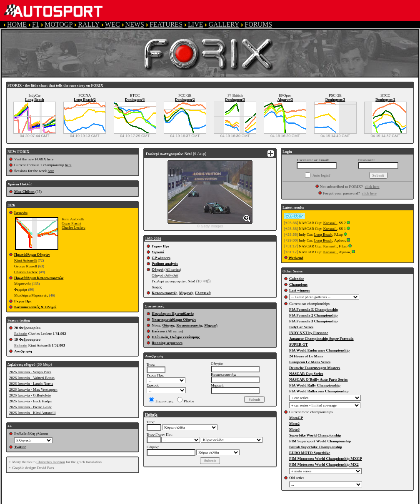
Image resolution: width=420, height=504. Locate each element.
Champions (298, 284)
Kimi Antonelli (73, 219)
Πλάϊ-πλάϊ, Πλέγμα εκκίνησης (176, 337)
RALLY (89, 24)
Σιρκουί (158, 252)
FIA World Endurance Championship (319, 350)
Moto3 (294, 429)
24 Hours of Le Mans (306, 356)
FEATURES (166, 24)
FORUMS (258, 24)
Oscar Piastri (71, 223)
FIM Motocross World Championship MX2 (324, 464)
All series (173, 269)
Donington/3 (135, 100)
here (50, 159)
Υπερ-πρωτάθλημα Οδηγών (174, 319)
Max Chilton (24, 192)
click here (372, 187)
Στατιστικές (155, 306)
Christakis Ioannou (50, 462)
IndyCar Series (301, 327)
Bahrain (21, 334)
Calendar (297, 279)
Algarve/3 (285, 100)
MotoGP (296, 418)
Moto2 (294, 424)
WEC (112, 24)
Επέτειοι (159, 331)
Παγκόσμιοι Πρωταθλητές (173, 314)
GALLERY (224, 24)
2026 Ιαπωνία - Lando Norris (31, 384)
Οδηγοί (157, 269)
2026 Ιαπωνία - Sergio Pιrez (30, 372)
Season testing (19, 320)
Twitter (20, 447)
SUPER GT (299, 344)
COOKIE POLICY (296, 500)
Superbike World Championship (315, 435)
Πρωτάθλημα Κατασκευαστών (39, 278)
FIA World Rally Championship (315, 385)
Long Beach (35, 100)
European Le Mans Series (310, 362)
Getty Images (212, 226)
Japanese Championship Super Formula (321, 339)
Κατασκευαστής (189, 325)
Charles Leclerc (74, 227)
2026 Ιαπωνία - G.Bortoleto (30, 395)
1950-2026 (153, 239)
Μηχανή (211, 325)
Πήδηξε (151, 414)
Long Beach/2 (85, 100)
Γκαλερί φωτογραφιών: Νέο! (173, 281)
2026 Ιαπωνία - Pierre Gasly (30, 407)
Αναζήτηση (23, 351)
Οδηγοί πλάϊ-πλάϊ (165, 275)
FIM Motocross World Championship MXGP (326, 459)
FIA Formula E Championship (314, 309)
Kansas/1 (330, 223)
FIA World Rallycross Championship (319, 391)
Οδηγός (169, 325)
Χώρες (157, 287)
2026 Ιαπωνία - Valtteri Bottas (32, 378)
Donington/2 (185, 100)
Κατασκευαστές (164, 293)
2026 (11, 205)
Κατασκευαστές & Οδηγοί (35, 307)
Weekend (296, 258)
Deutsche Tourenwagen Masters (315, 368)
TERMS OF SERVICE (175, 500)
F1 (36, 24)
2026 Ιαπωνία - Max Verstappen (33, 389)
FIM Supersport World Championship (320, 441)
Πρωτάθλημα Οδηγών (32, 254)
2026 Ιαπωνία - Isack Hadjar (31, 401)
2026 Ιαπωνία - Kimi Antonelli (32, 413)
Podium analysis (165, 264)
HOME (17, 24)
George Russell (26, 266)
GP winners (161, 258)
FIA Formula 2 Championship (313, 315)
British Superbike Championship (316, 447)
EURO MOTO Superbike (310, 453)
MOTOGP (59, 24)
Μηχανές (186, 293)
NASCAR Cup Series (306, 374)
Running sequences (167, 343)
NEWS (135, 24)
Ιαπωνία (21, 212)
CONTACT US (347, 500)
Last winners (300, 290)
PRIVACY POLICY (238, 500)
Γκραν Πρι (23, 301)
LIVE (195, 24)
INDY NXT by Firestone (309, 333)
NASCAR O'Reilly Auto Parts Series (319, 379)
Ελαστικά (203, 293)
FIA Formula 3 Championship (313, 321)
